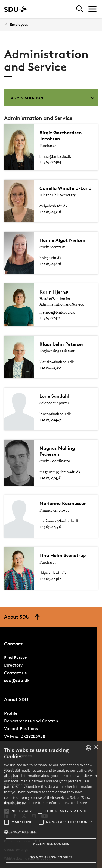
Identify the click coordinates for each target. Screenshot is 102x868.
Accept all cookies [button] (51, 844)
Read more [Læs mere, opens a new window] (78, 803)
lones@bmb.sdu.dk (55, 414)
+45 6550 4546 (50, 212)
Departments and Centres (31, 721)
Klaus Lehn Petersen (62, 344)
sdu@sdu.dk (17, 680)
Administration (53, 98)
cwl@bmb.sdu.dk (53, 206)
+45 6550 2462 (50, 579)
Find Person (16, 657)
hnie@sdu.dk (50, 258)
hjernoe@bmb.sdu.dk (57, 313)
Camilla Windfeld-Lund (65, 188)
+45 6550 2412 (50, 318)
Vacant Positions (21, 729)
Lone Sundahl (54, 396)
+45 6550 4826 (50, 264)
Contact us (15, 673)
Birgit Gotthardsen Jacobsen (61, 136)
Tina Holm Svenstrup (63, 555)
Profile (11, 713)
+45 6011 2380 (50, 368)
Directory (13, 665)
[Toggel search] (80, 9)
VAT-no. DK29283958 (25, 736)
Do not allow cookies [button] (51, 857)
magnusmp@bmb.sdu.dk (60, 472)
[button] (7, 811)
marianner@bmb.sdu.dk (59, 521)
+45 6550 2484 (50, 162)
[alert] (51, 805)
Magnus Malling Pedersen (57, 451)
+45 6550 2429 (50, 420)
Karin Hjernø (54, 292)
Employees (19, 24)
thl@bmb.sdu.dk (53, 573)
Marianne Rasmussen (63, 503)
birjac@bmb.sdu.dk (55, 157)
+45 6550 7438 (50, 478)
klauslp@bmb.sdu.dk (57, 362)
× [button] (96, 747)
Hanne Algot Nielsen (62, 240)
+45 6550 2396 (50, 527)
